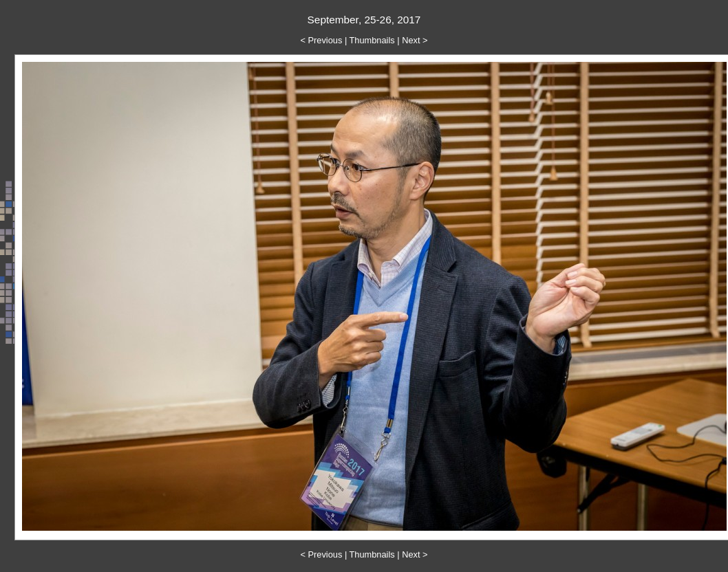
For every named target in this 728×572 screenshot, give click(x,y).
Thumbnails (372, 40)
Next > (415, 40)
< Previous (322, 40)
